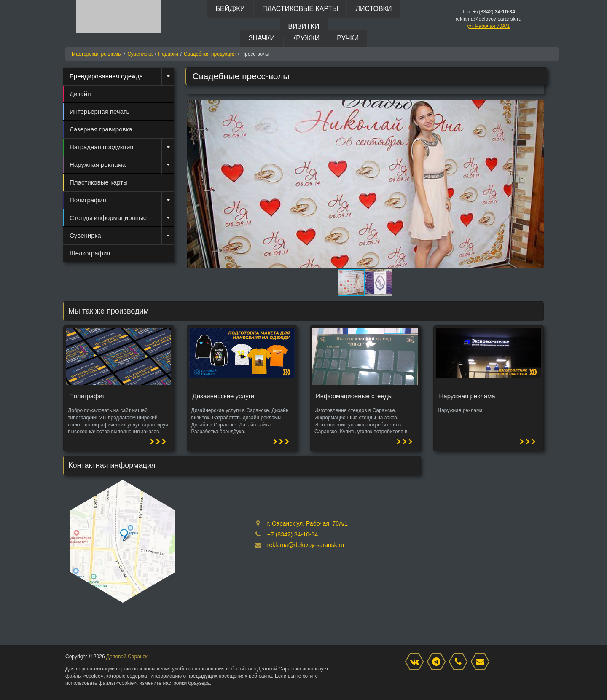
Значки (262, 38)
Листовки (373, 9)
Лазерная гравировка (101, 129)
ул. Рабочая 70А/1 (488, 26)
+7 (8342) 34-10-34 (293, 534)
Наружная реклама (98, 165)
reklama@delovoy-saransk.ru (306, 545)
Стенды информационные (108, 218)
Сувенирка (85, 235)
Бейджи (231, 9)
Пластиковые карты (300, 9)
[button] (536, 107)
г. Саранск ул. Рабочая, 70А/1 (308, 523)
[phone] (460, 662)
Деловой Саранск (127, 657)
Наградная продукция (101, 147)
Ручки (348, 38)
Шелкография (90, 253)
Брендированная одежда (106, 76)
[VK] (416, 662)
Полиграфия (88, 200)
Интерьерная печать (99, 111)
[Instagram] (438, 662)
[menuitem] (119, 76)
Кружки (306, 38)
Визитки (304, 26)
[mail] (482, 662)
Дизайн (80, 94)
